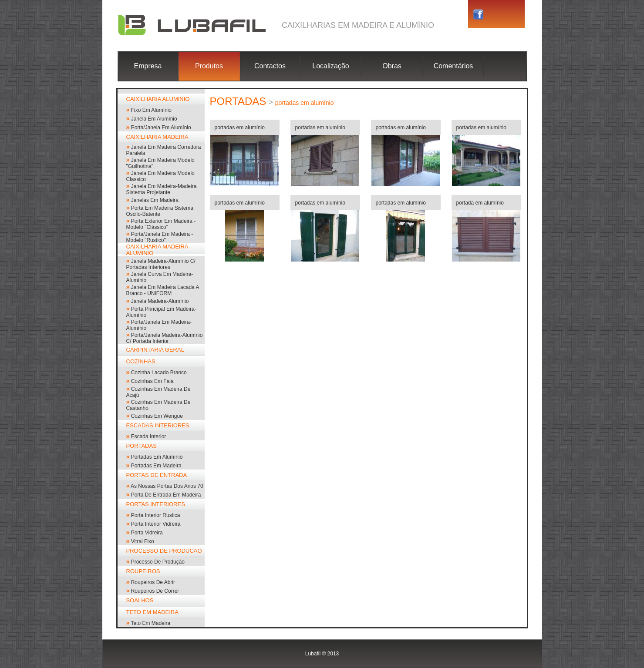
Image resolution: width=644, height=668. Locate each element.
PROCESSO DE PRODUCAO (164, 551)
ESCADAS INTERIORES (158, 425)
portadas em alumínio (157, 457)
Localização (331, 66)
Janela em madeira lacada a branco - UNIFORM (163, 290)
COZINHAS (141, 361)
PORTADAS (142, 446)
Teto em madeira (150, 623)
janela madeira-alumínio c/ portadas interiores (161, 264)
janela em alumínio (154, 119)
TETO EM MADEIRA (152, 612)
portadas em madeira (156, 466)
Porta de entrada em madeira (166, 495)
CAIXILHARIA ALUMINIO (158, 99)
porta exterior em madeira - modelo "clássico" (161, 224)
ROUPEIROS (143, 571)
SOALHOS (140, 600)
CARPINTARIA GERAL (155, 350)
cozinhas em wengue (157, 416)
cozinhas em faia (152, 381)
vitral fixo (143, 541)
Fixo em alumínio (151, 110)
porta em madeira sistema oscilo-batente (160, 211)
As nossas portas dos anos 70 (167, 486)
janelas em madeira (155, 200)
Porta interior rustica (156, 515)
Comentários (453, 66)
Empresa (148, 66)
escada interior (149, 436)
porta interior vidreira (156, 524)
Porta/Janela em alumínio (161, 128)
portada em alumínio (480, 203)
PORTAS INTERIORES (156, 504)
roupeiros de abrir (153, 582)
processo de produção (158, 562)
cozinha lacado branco (159, 373)
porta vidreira (147, 533)
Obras (392, 66)
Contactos (270, 66)
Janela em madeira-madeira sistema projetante (162, 189)
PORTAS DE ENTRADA (157, 475)
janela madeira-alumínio (160, 301)
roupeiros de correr (155, 591)
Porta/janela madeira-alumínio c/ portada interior (165, 338)
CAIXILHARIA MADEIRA (157, 137)
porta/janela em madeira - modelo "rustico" (160, 237)
